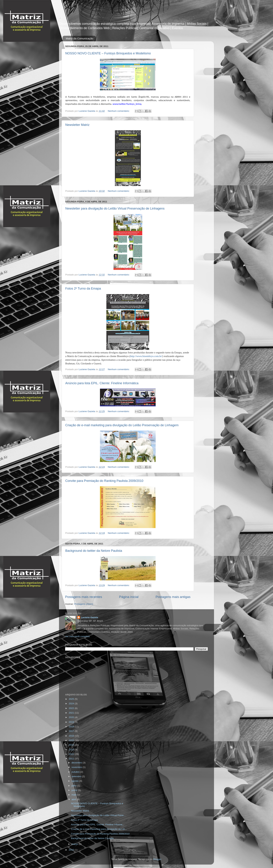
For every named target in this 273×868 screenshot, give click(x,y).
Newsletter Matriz (77, 125)
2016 (72, 736)
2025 (72, 699)
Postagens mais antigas (173, 597)
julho (74, 786)
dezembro (77, 763)
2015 (72, 740)
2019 (72, 722)
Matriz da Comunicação (80, 38)
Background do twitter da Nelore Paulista (94, 551)
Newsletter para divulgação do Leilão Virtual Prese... (98, 815)
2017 (72, 731)
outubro (76, 772)
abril (74, 799)
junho (75, 790)
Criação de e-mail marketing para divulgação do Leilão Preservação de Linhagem (122, 425)
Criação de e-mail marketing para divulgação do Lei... (99, 829)
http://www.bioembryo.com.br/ (146, 356)
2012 (72, 754)
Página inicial (129, 597)
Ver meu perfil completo (77, 636)
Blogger (157, 859)
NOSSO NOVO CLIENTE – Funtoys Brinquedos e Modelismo (108, 53)
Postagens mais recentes (84, 597)
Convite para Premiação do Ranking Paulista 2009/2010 (104, 481)
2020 (72, 717)
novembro (77, 767)
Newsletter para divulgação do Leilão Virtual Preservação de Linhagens (115, 209)
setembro (77, 776)
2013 (72, 750)
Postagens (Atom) (84, 604)
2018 (72, 727)
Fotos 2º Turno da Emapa (83, 289)
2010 (72, 850)
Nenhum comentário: (119, 111)
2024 (72, 704)
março (75, 844)
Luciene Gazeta (89, 617)
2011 (72, 759)
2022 (72, 708)
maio (74, 795)
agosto (75, 781)
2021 (72, 713)
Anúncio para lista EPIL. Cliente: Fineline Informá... (98, 825)
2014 (72, 745)
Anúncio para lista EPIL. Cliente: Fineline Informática (102, 383)
